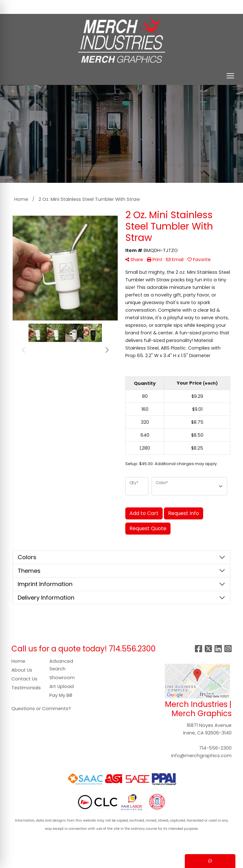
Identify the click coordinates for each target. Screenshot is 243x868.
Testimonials (26, 688)
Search (139, 7)
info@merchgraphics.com (201, 756)
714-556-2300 (215, 748)
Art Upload (62, 686)
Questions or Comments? (41, 709)
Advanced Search (61, 665)
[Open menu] (230, 76)
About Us (22, 670)
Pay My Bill (61, 695)
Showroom (62, 678)
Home (18, 661)
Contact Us (24, 679)
